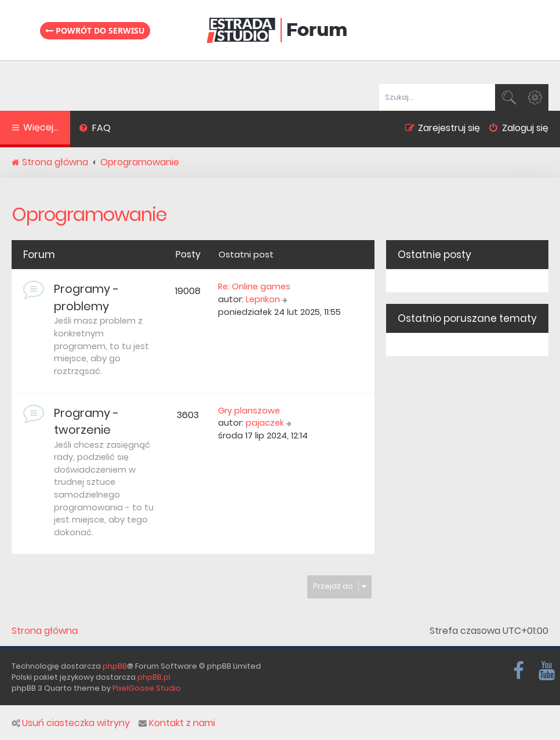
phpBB (115, 666)
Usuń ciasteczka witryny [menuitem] (71, 723)
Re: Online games (254, 286)
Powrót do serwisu (95, 30)
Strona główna (45, 631)
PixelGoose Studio (147, 688)
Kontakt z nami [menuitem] (177, 723)
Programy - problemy (86, 298)
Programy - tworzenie (86, 422)
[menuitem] (95, 129)
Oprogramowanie (89, 214)
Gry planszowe (249, 411)
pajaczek (265, 423)
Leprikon (263, 299)
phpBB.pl (154, 677)
